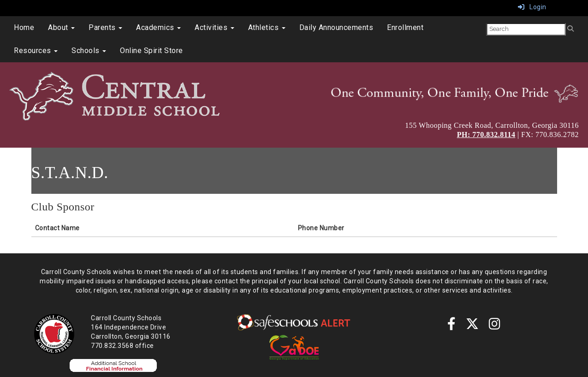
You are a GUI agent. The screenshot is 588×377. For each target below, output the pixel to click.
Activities (214, 27)
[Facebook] (452, 326)
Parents (105, 27)
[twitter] (472, 326)
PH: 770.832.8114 (486, 135)
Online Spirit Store (151, 51)
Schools (89, 51)
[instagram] (495, 326)
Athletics (267, 27)
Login (532, 7)
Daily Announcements (336, 27)
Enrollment (405, 27)
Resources (36, 51)
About (61, 27)
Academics (158, 27)
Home (24, 27)
